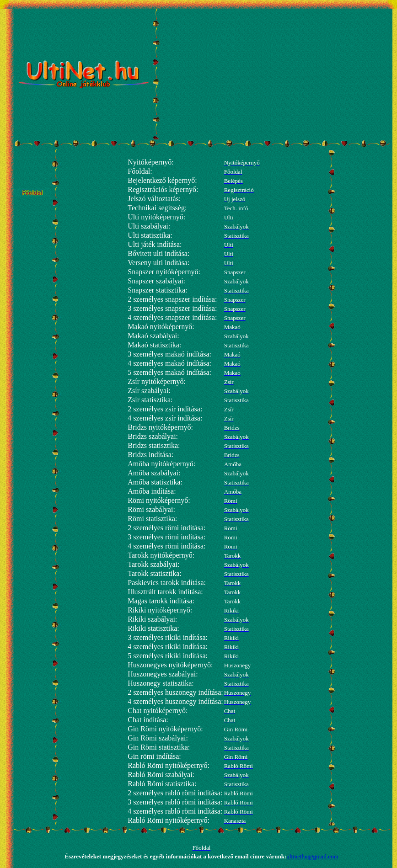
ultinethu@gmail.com (312, 856)
